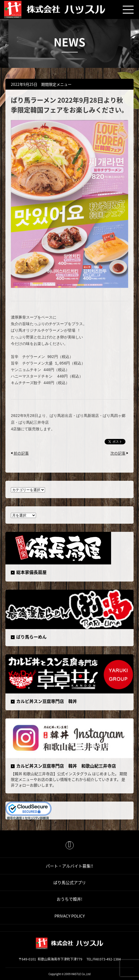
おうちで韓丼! (69, 899)
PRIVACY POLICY (70, 916)
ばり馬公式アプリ (70, 882)
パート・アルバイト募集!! (69, 866)
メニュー (128, 10)
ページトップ (70, 845)
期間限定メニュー (56, 84)
